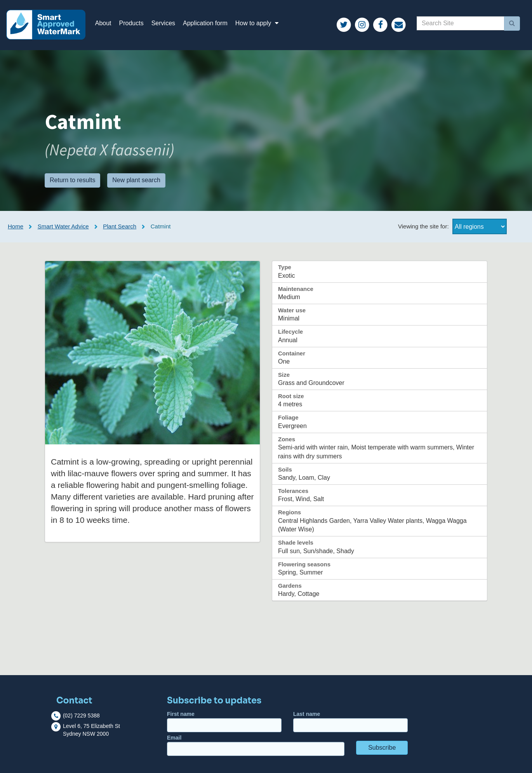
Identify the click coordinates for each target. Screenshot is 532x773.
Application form (205, 23)
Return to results (72, 180)
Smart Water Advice (63, 226)
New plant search (136, 180)
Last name (350, 722)
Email (256, 745)
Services (163, 23)
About (103, 23)
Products (131, 23)
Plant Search (120, 226)
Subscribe (382, 748)
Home (16, 226)
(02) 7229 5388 (81, 715)
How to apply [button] (258, 23)
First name (224, 722)
